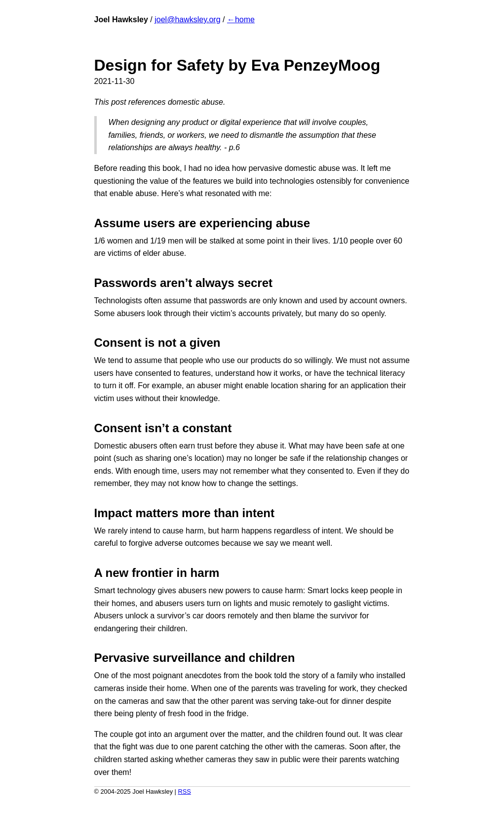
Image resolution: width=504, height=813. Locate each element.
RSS (184, 792)
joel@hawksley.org (187, 20)
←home (241, 20)
